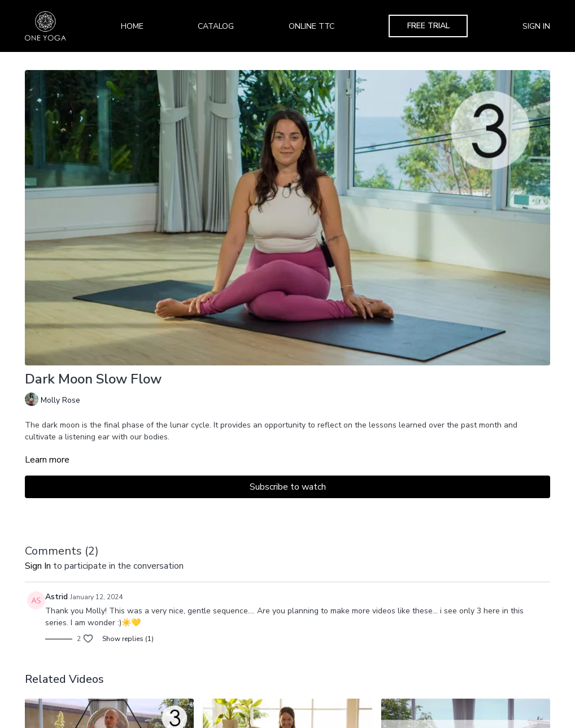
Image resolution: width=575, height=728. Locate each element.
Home (132, 26)
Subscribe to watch (288, 487)
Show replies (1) (128, 639)
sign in (38, 566)
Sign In (536, 26)
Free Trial (428, 26)
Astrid (56, 597)
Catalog (216, 26)
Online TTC (312, 26)
